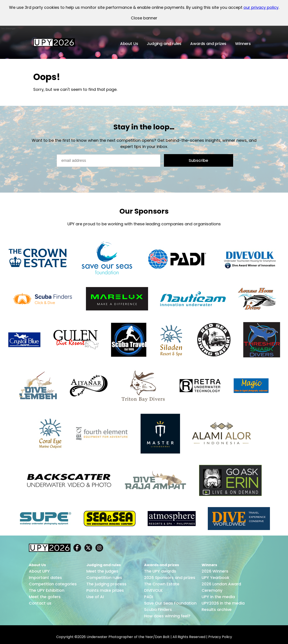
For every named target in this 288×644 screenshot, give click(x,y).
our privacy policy (261, 7)
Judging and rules (164, 44)
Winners (243, 44)
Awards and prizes (208, 44)
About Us (129, 44)
